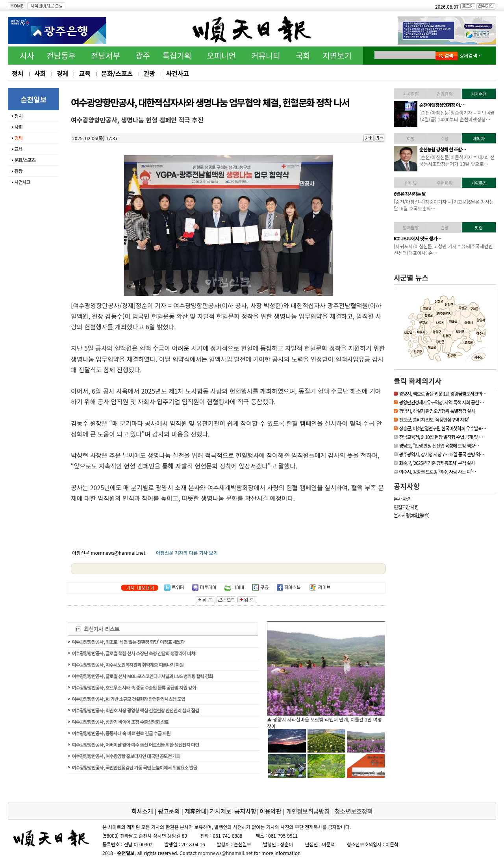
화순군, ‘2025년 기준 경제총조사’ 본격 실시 (437, 463)
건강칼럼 (445, 94)
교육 (84, 73)
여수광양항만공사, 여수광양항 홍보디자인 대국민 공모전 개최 (126, 756)
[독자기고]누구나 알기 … (442, 194)
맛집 (479, 227)
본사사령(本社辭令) (411, 515)
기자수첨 (479, 94)
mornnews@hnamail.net (225, 853)
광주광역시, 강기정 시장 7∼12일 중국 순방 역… (441, 454)
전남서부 (106, 55)
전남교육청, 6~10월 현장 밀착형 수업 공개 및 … (441, 437)
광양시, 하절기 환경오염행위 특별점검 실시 (437, 411)
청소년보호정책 (354, 811)
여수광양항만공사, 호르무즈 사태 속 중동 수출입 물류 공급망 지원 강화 (134, 687)
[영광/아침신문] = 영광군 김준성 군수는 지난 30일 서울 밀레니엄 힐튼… (456, 160)
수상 (445, 138)
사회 (40, 73)
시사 (27, 55)
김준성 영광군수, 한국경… (443, 149)
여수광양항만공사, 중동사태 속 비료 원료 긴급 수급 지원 (121, 733)
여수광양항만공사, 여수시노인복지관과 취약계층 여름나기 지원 (127, 664)
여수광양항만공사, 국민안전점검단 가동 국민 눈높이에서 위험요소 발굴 (134, 767)
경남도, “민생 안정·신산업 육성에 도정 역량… (439, 445)
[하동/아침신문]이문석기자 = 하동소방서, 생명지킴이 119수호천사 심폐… (457, 116)
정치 (18, 73)
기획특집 (479, 183)
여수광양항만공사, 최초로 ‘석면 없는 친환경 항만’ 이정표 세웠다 (128, 642)
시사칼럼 (411, 94)
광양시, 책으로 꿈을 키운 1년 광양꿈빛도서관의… (443, 393)
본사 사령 (402, 499)
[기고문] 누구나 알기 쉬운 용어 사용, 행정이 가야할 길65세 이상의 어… (455, 205)
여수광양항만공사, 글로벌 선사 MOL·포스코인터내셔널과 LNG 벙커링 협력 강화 (142, 676)
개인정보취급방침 (308, 811)
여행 (411, 138)
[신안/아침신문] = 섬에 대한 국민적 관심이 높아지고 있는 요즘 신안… (457, 249)
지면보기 (337, 55)
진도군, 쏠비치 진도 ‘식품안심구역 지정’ (434, 419)
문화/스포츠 (117, 73)
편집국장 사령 (406, 507)
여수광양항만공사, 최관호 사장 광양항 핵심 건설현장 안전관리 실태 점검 (135, 710)
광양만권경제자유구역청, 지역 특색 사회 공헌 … (441, 402)
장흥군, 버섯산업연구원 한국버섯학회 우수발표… (442, 428)
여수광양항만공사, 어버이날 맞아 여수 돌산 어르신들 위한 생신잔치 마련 (135, 744)
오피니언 (221, 55)
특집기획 (177, 55)
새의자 (479, 138)
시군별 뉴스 (411, 277)
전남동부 (61, 55)
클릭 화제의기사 (418, 381)
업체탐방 (411, 227)
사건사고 (177, 73)
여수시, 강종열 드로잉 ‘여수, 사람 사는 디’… (437, 471)
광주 (143, 55)
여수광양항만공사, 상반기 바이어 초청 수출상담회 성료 (120, 722)
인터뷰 (411, 183)
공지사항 (407, 486)
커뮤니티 (266, 55)
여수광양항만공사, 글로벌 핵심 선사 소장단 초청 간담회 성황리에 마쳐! (134, 653)
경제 (62, 73)
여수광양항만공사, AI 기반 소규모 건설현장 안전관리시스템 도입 (128, 699)
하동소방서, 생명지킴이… (442, 105)
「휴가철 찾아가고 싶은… (442, 238)
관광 (149, 73)
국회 (303, 55)
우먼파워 (445, 183)
